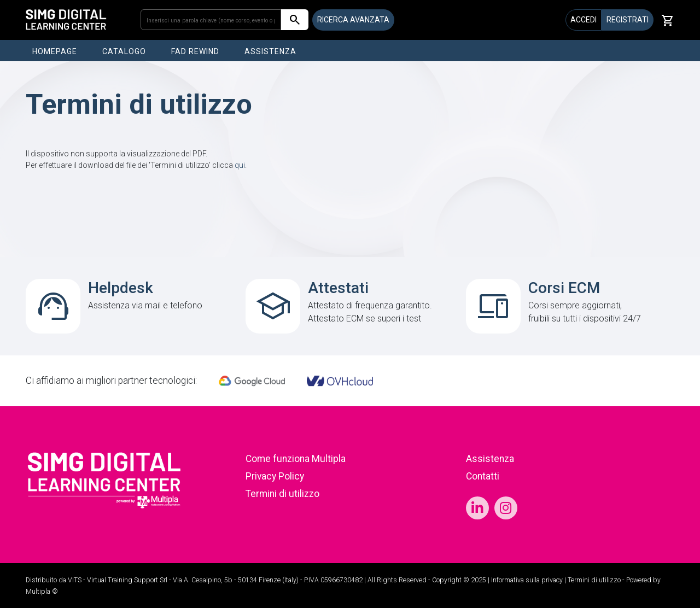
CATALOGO (124, 51)
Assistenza (490, 459)
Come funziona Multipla (296, 459)
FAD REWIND (195, 51)
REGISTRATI (628, 20)
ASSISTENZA (270, 51)
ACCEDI (584, 20)
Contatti (483, 476)
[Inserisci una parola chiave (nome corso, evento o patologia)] (211, 20)
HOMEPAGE (55, 51)
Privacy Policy (275, 476)
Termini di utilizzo (282, 494)
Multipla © (42, 592)
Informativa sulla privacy (527, 580)
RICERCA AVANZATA (353, 20)
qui (240, 165)
